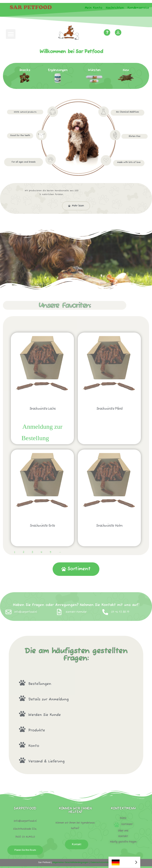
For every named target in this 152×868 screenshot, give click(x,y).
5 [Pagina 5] (50, 552)
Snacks (25, 70)
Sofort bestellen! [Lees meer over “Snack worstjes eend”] (42, 541)
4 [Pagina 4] (41, 552)
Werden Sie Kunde (45, 715)
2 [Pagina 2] (24, 552)
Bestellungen (40, 684)
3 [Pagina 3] (32, 552)
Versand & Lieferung (46, 761)
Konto (34, 746)
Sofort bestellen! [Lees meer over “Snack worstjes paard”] (109, 424)
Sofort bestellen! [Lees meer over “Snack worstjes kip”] (109, 541)
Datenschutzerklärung (102, 862)
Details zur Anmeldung (49, 699)
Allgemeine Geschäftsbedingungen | (71, 862)
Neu (126, 70)
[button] (11, 34)
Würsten (94, 70)
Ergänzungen (58, 70)
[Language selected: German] (124, 862)
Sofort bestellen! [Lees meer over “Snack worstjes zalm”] (57, 439)
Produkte (37, 730)
